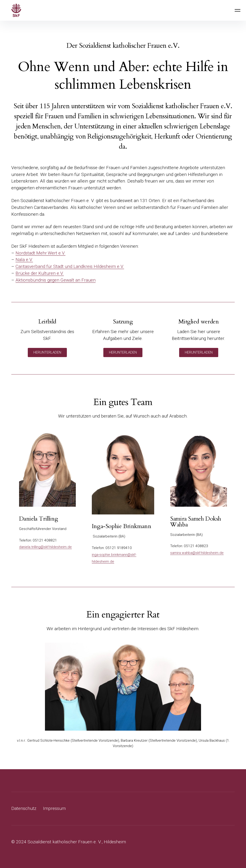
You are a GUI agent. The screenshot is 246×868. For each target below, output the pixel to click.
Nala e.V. (24, 260)
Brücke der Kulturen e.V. (40, 273)
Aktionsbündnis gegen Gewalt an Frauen (56, 280)
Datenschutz (24, 808)
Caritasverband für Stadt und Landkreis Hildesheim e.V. (70, 266)
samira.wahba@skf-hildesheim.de (197, 553)
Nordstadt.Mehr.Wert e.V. (40, 253)
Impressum (54, 808)
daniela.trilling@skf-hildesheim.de (45, 547)
